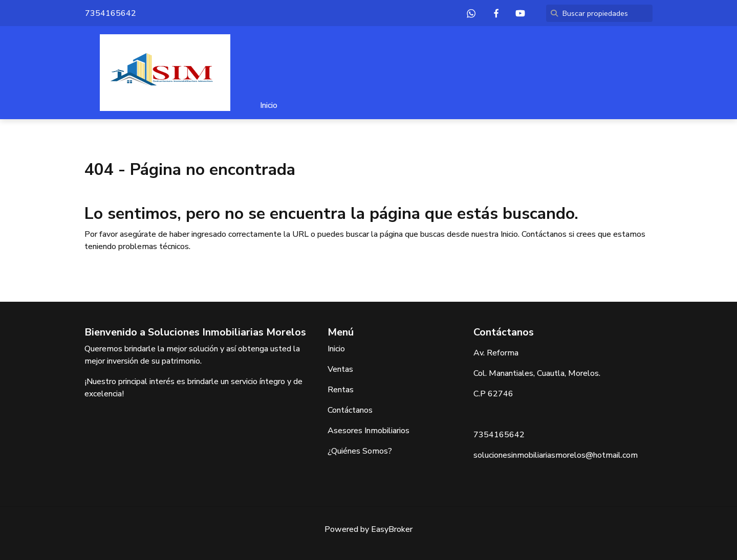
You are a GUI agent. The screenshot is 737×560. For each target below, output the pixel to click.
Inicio (269, 105)
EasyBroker (392, 529)
